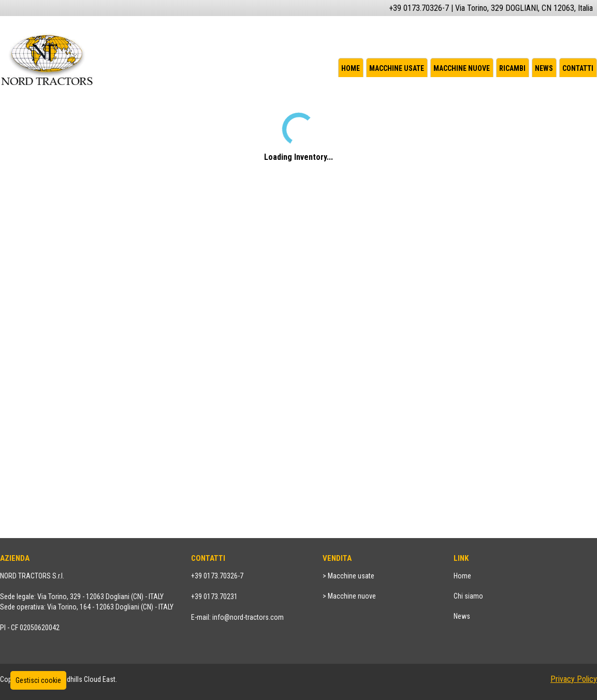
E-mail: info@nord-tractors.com (237, 617)
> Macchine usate (348, 576)
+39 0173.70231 (214, 597)
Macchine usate (397, 68)
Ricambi (512, 68)
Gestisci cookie (38, 680)
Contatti (578, 68)
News (544, 68)
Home (351, 68)
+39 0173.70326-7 (217, 576)
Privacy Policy (574, 679)
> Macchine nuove (349, 596)
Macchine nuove (462, 68)
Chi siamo (468, 596)
